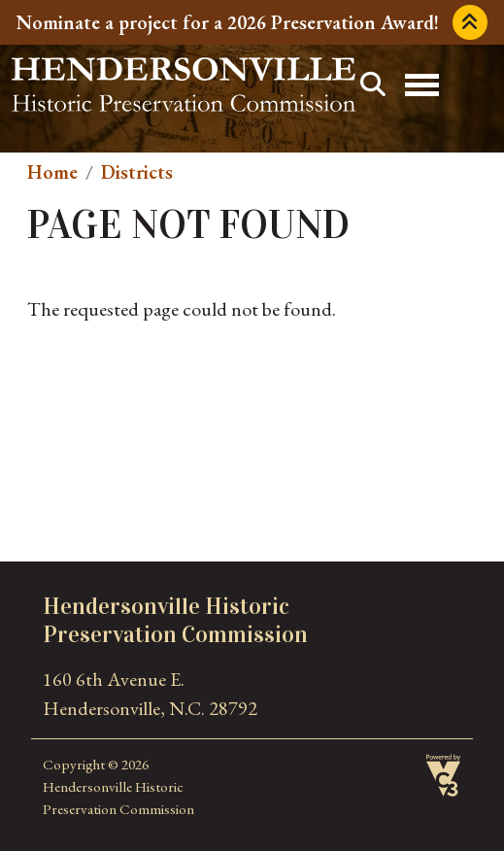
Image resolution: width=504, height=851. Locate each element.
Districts (137, 172)
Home (52, 172)
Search (373, 85)
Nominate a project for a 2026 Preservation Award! (228, 22)
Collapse (470, 22)
